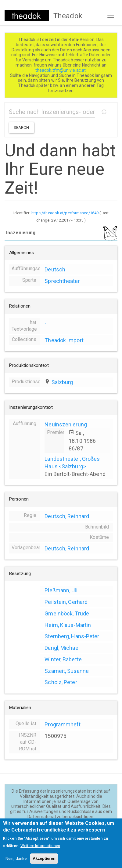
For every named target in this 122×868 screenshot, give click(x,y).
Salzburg (62, 382)
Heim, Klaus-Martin (68, 625)
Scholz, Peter (61, 682)
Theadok (68, 16)
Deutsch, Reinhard (67, 516)
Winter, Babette (63, 659)
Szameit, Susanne (67, 671)
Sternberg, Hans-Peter (72, 636)
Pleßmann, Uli (61, 590)
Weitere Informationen (40, 851)
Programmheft (63, 724)
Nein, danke (16, 864)
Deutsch (55, 269)
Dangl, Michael (62, 648)
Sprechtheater (62, 281)
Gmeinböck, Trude (67, 613)
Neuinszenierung (66, 424)
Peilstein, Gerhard (66, 602)
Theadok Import (64, 340)
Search (21, 127)
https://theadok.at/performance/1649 (65, 213)
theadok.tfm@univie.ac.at (61, 70)
